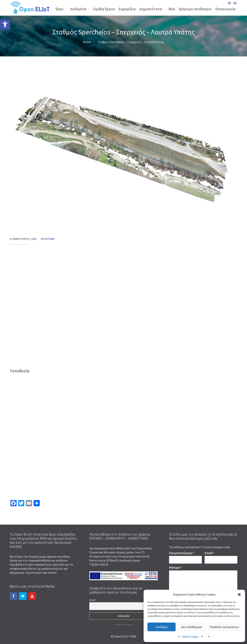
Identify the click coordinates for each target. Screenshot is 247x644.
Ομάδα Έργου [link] (104, 9)
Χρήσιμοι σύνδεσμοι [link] (195, 9)
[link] (5, 24)
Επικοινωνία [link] (225, 9)
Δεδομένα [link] (78, 9)
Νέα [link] (172, 9)
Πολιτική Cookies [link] (190, 636)
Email (92, 600)
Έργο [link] (59, 9)
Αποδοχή (161, 627)
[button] (239, 595)
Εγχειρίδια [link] (127, 9)
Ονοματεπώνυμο (182, 553)
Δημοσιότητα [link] (151, 9)
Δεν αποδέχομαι (192, 627)
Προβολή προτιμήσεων (224, 627)
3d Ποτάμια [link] (48, 239)
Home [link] (87, 42)
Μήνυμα (175, 567)
